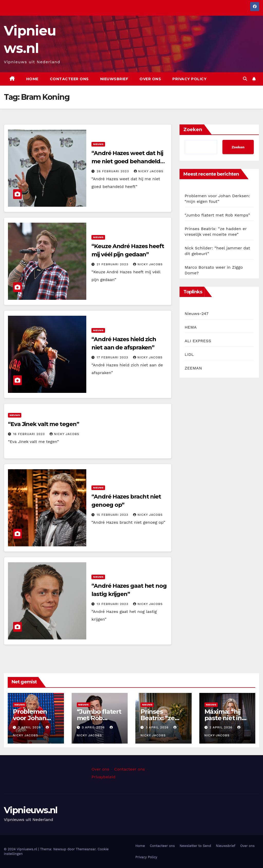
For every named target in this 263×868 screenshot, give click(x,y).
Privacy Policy (189, 79)
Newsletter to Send (195, 846)
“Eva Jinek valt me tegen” (44, 424)
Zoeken (193, 130)
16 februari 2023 (30, 434)
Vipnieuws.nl (31, 810)
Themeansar (86, 849)
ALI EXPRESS (198, 341)
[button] (245, 79)
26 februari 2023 (113, 171)
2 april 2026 (221, 727)
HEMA (191, 327)
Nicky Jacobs (149, 171)
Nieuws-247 (197, 314)
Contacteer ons (69, 79)
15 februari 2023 (113, 515)
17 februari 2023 (113, 357)
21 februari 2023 (113, 264)
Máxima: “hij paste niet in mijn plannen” (226, 718)
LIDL (189, 354)
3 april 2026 (30, 727)
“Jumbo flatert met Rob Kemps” (217, 215)
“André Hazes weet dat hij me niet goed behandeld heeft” (127, 161)
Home (32, 79)
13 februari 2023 (113, 604)
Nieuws (98, 144)
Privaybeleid (103, 777)
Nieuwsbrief (114, 79)
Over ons (150, 79)
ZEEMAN (193, 368)
